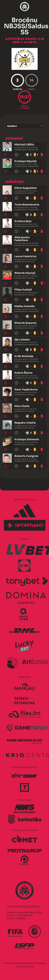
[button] (24, 126)
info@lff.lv (21, 918)
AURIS (31, 967)
